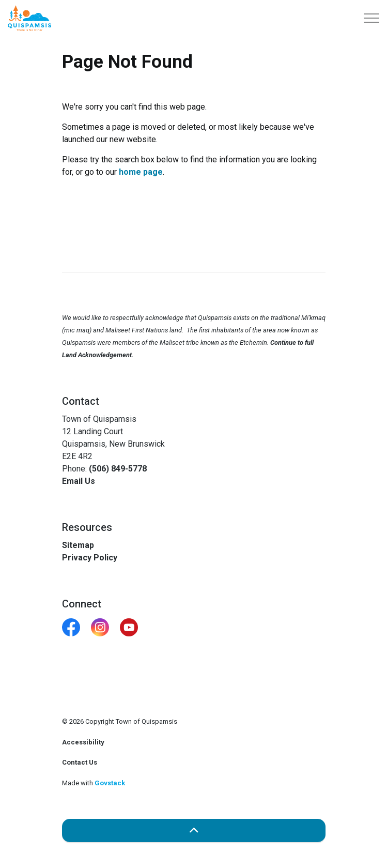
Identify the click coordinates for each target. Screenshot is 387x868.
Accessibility (83, 742)
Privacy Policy (90, 558)
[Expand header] (371, 18)
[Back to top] (194, 831)
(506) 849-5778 (118, 469)
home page (141, 172)
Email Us (79, 481)
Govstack (110, 783)
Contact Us (80, 762)
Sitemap (78, 545)
